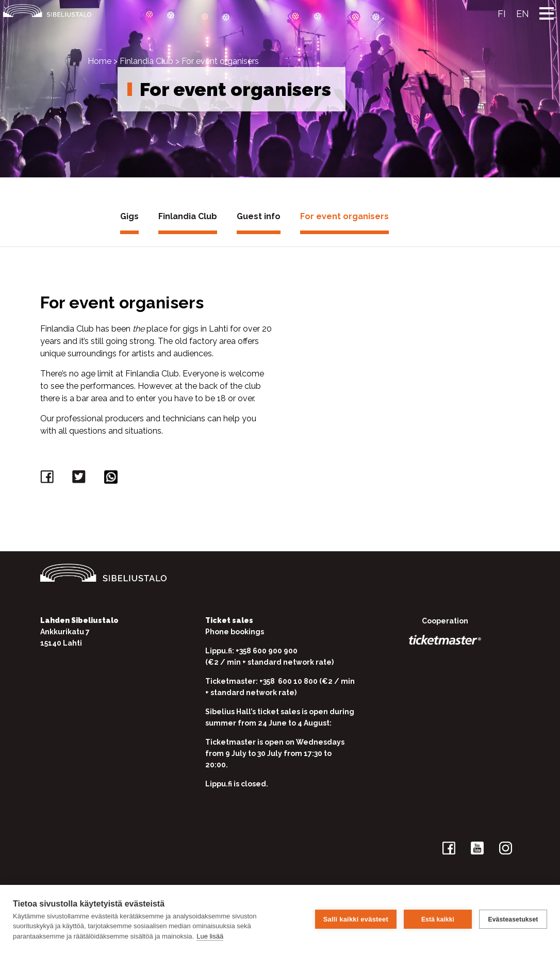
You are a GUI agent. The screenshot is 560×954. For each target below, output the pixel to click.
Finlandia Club (146, 61)
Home (100, 61)
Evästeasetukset (513, 919)
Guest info (259, 216)
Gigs (129, 216)
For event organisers (344, 216)
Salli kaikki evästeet (356, 919)
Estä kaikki (438, 919)
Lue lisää (210, 936)
